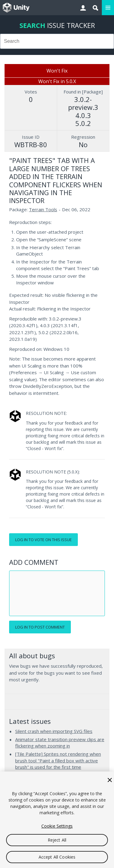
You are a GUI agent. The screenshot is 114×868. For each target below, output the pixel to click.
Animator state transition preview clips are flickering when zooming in (60, 743)
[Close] (110, 780)
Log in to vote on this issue (43, 540)
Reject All (57, 840)
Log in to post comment (40, 627)
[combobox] (57, 41)
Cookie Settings (57, 826)
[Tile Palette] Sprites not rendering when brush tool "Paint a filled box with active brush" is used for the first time (58, 760)
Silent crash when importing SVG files (54, 731)
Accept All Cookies (57, 857)
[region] (57, 820)
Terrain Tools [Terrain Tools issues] (43, 209)
